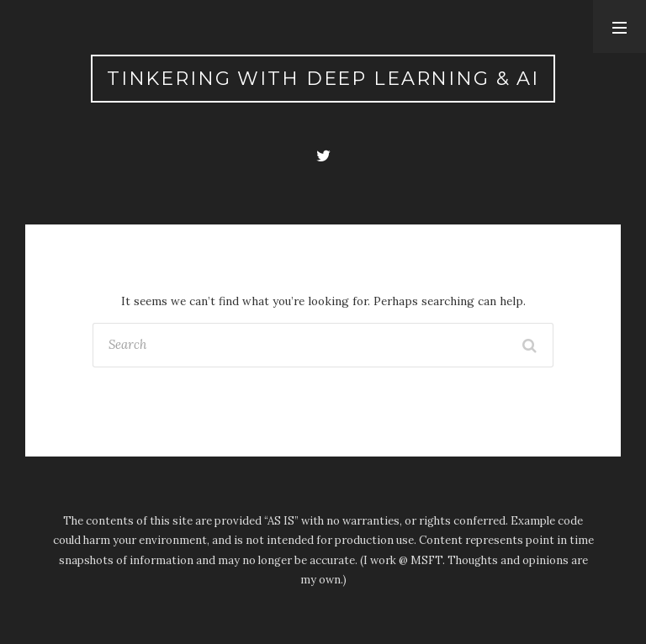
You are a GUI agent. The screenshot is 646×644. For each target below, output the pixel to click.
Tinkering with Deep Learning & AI (323, 78)
